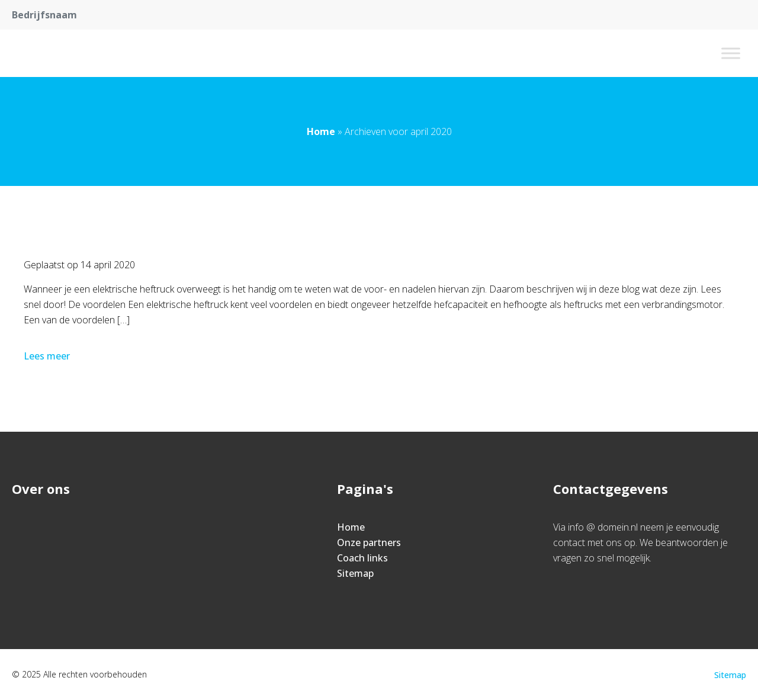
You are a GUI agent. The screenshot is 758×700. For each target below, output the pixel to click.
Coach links (362, 558)
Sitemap (355, 573)
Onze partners (369, 542)
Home (321, 131)
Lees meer (48, 356)
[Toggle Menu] (731, 53)
